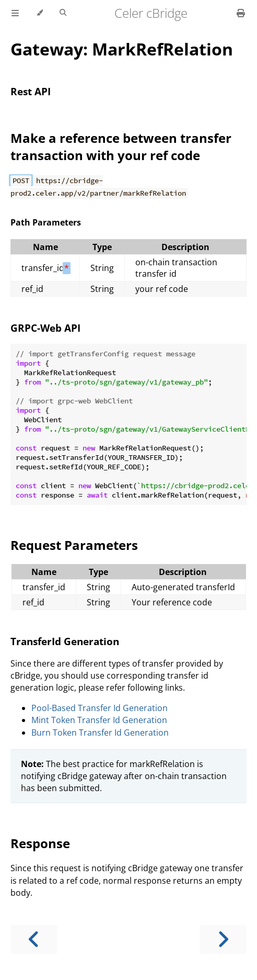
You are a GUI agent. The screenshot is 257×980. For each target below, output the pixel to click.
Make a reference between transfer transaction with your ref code (121, 147)
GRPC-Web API (45, 328)
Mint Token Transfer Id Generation (99, 720)
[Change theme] (39, 13)
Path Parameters (46, 222)
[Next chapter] (223, 939)
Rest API (31, 91)
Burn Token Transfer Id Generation (100, 733)
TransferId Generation (65, 641)
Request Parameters (74, 545)
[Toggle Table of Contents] (15, 13)
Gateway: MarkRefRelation (122, 49)
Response (40, 843)
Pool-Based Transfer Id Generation (100, 708)
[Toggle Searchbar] (63, 13)
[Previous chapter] (34, 939)
